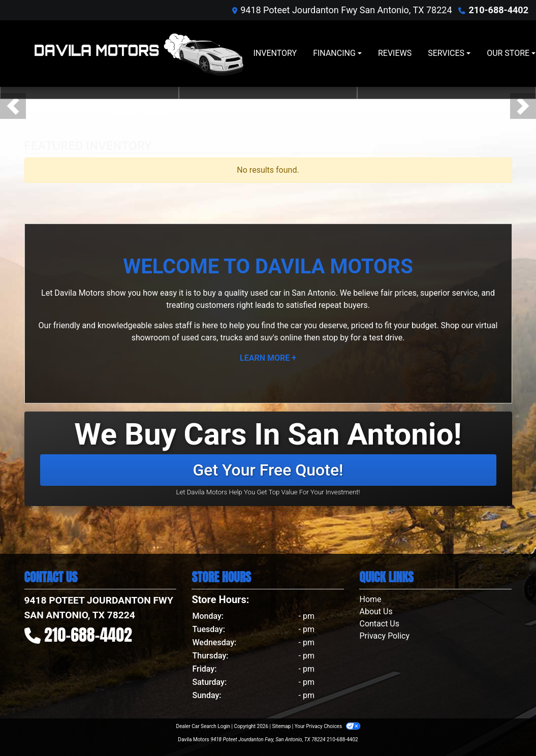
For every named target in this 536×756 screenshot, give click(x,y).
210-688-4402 (499, 10)
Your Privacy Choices (327, 726)
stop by (335, 338)
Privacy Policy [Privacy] (384, 636)
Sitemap (281, 726)
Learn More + (268, 358)
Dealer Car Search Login (203, 726)
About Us (376, 611)
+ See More (494, 148)
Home (370, 599)
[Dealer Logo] (139, 54)
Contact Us (379, 624)
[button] (13, 106)
